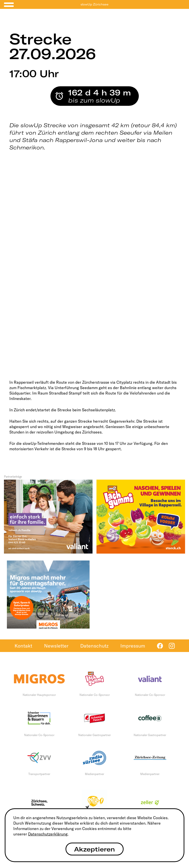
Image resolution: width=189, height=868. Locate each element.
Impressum (133, 646)
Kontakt (23, 646)
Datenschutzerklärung (48, 834)
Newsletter (56, 646)
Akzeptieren (94, 849)
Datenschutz (94, 646)
